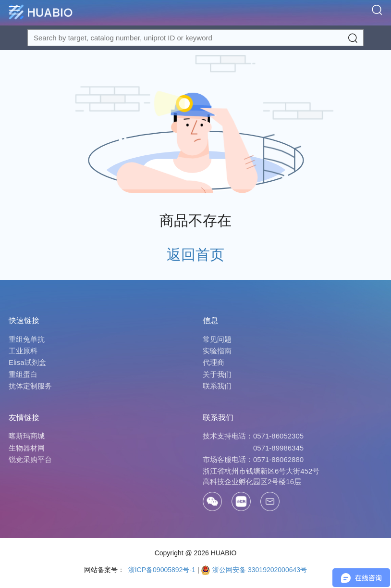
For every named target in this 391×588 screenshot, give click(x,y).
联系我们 (217, 386)
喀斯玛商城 (27, 436)
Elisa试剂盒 (27, 362)
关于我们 (217, 374)
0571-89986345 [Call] (278, 448)
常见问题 (217, 339)
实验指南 (217, 351)
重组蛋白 (23, 374)
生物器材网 (27, 448)
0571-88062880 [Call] (278, 459)
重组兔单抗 (27, 339)
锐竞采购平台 (30, 459)
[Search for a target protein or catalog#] (195, 38)
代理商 (214, 362)
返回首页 (195, 255)
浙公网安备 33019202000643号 (254, 570)
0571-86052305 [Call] (278, 436)
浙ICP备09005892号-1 (161, 570)
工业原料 (23, 351)
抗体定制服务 (30, 386)
